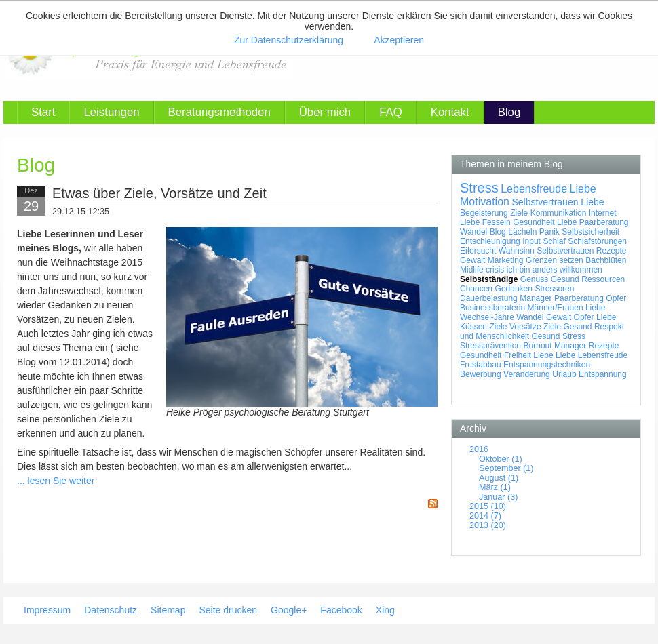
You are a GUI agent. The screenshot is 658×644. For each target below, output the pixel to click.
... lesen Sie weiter (56, 481)
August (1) (499, 478)
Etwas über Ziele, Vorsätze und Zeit (159, 193)
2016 (479, 449)
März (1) (495, 487)
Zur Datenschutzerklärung (289, 40)
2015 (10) (488, 506)
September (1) (506, 468)
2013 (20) (488, 525)
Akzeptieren (399, 40)
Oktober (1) (501, 459)
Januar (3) (498, 497)
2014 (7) (485, 516)
